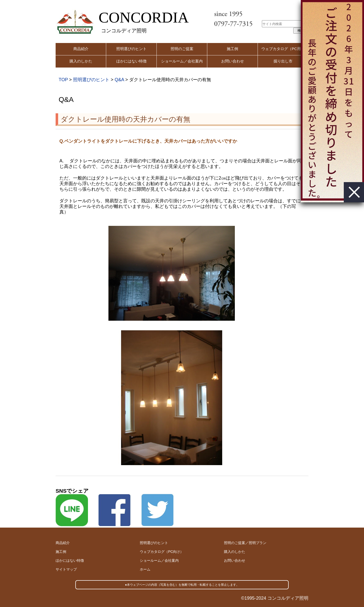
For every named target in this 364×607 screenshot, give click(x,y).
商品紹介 (81, 49)
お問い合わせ (233, 61)
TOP (63, 80)
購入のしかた (81, 61)
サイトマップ (66, 569)
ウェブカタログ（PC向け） (162, 552)
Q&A (119, 80)
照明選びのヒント (131, 49)
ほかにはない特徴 (131, 61)
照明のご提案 (182, 49)
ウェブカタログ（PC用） (283, 49)
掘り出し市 (283, 61)
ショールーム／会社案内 (182, 61)
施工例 (232, 49)
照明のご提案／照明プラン (245, 543)
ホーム (145, 569)
